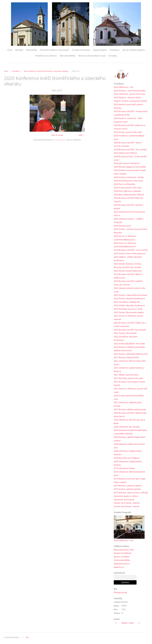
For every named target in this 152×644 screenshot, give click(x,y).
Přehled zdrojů (120, 592)
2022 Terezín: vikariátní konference (129, 298)
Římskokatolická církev (124, 550)
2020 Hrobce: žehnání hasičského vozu (129, 397)
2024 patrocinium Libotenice (127, 163)
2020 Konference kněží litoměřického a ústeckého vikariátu (46, 71)
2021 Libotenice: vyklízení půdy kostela (128, 404)
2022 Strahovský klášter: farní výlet (129, 344)
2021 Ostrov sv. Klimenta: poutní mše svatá (130, 390)
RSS (27, 637)
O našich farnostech (81, 50)
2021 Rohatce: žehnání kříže (126, 357)
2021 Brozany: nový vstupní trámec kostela (130, 383)
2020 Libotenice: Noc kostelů (127, 427)
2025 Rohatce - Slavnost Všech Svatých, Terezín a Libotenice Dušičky (130, 99)
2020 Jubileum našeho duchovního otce (129, 446)
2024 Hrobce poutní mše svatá (128, 188)
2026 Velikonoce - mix (123, 87)
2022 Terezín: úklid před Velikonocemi (131, 354)
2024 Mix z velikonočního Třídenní (129, 195)
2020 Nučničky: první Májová (127, 458)
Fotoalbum (115, 50)
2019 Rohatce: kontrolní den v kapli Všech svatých (130, 481)
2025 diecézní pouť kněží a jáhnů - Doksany (129, 106)
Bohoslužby (32, 50)
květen (125, 623)
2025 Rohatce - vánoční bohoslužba (130, 91)
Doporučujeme (100, 50)
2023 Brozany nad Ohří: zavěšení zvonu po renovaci (128, 283)
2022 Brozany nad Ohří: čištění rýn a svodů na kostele (130, 325)
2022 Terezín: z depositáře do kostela (130, 295)
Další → (82, 135)
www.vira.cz (119, 567)
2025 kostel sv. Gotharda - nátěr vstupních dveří (128, 120)
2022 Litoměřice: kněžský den (127, 302)
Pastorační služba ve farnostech (54, 50)
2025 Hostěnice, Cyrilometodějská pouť (129, 137)
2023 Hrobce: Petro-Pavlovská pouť (130, 253)
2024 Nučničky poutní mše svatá (128, 181)
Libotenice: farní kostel (124, 500)
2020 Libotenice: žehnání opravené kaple (129, 422)
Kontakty (113, 56)
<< (116, 623)
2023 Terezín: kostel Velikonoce (128, 271)
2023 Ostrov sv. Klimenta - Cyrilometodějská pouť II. (125, 245)
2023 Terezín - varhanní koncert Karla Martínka (130, 231)
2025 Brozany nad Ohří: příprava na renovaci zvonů (130, 127)
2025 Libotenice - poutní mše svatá (129, 94)
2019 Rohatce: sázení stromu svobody (131, 493)
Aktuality (19, 50)
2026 (131, 623)
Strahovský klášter (122, 560)
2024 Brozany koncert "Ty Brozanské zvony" (130, 158)
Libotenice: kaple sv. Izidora (126, 496)
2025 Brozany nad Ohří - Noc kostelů (130, 149)
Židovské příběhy (68, 56)
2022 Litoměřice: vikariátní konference (126, 338)
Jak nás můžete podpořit (134, 50)
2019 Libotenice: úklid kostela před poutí (129, 474)
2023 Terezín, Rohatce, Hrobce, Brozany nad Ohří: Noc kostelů (128, 266)
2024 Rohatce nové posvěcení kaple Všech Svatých (130, 172)
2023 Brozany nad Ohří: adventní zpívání (128, 207)
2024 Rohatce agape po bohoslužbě (130, 167)
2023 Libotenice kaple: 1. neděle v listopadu (129, 221)
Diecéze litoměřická (123, 553)
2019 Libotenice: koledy (124, 468)
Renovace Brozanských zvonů (92, 56)
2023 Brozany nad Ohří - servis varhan (131, 250)
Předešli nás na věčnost (46, 56)
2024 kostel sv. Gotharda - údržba (129, 177)
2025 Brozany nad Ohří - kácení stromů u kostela (128, 144)
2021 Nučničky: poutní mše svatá (129, 378)
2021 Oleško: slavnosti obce (126, 375)
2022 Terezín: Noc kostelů (125, 333)
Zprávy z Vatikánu (122, 557)
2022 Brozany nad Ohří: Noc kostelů (130, 330)
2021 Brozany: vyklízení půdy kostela (130, 409)
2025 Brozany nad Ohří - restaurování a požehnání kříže (131, 113)
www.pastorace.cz (122, 564)
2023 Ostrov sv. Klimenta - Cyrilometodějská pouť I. (125, 238)
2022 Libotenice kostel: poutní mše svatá (129, 290)
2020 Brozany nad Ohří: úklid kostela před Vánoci (130, 415)
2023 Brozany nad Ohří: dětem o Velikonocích (128, 276)
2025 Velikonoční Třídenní (125, 153)
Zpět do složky (57, 135)
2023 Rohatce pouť (122, 226)
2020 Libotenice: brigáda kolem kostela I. (128, 463)
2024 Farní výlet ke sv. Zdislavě (127, 191)
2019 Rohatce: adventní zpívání (128, 486)
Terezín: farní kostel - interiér (127, 506)
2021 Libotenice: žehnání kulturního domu (130, 363)
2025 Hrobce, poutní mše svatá (128, 132)
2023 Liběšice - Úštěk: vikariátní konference (128, 259)
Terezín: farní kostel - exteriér (127, 503)
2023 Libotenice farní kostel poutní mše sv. (129, 214)
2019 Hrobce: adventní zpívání (127, 489)
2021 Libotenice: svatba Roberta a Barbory (129, 370)
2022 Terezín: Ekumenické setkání (129, 312)
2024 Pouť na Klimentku (124, 184)
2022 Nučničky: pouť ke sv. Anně (128, 309)
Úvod (10, 50)
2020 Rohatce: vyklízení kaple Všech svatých (130, 439)
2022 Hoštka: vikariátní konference (129, 305)
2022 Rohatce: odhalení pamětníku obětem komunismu (129, 349)
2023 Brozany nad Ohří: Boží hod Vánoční (128, 200)
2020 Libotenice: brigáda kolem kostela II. (128, 453)
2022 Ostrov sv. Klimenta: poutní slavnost (128, 318)
